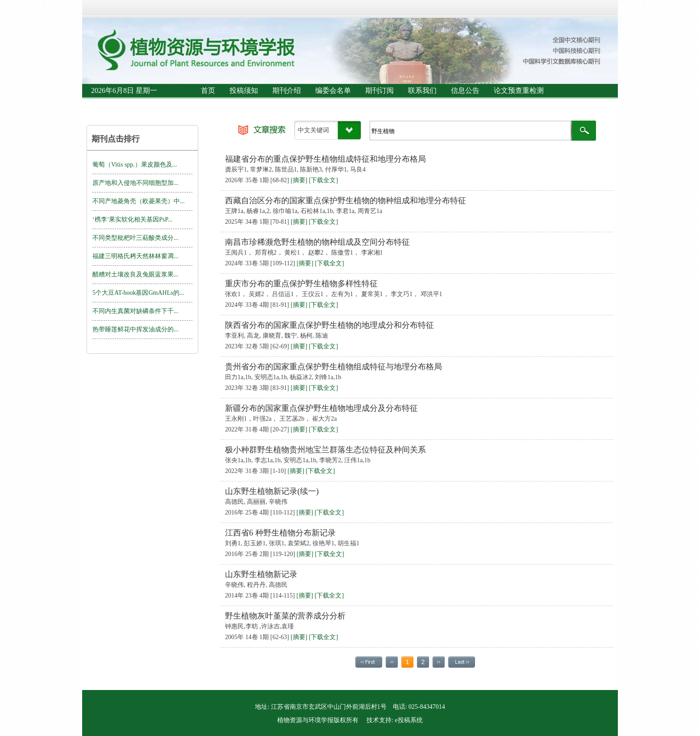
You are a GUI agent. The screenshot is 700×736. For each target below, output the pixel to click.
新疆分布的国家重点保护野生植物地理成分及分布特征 (321, 408)
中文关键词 (313, 130)
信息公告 (465, 90)
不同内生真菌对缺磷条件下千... (135, 311)
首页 (208, 90)
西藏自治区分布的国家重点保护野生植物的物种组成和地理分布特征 (346, 201)
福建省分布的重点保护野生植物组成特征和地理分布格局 (325, 159)
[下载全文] (323, 180)
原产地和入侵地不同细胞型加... (135, 183)
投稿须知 (244, 90)
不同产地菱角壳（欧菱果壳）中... (139, 201)
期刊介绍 (287, 90)
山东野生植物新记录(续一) (272, 491)
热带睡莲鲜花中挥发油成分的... (135, 329)
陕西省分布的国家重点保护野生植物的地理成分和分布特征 (329, 325)
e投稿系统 (408, 720)
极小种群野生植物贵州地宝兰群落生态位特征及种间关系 (325, 450)
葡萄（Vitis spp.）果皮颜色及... (135, 165)
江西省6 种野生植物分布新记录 (280, 533)
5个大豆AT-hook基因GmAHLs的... (138, 293)
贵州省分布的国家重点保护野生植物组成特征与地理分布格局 (333, 367)
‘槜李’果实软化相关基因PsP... (132, 220)
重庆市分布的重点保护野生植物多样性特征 (301, 284)
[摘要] (299, 180)
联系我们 (422, 90)
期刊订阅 (379, 90)
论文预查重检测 (519, 90)
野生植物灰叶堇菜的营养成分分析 (285, 616)
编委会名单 (333, 90)
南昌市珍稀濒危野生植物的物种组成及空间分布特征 (317, 242)
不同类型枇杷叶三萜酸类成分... (135, 238)
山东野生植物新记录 (261, 574)
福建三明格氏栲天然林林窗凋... (135, 256)
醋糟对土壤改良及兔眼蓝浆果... (135, 274)
